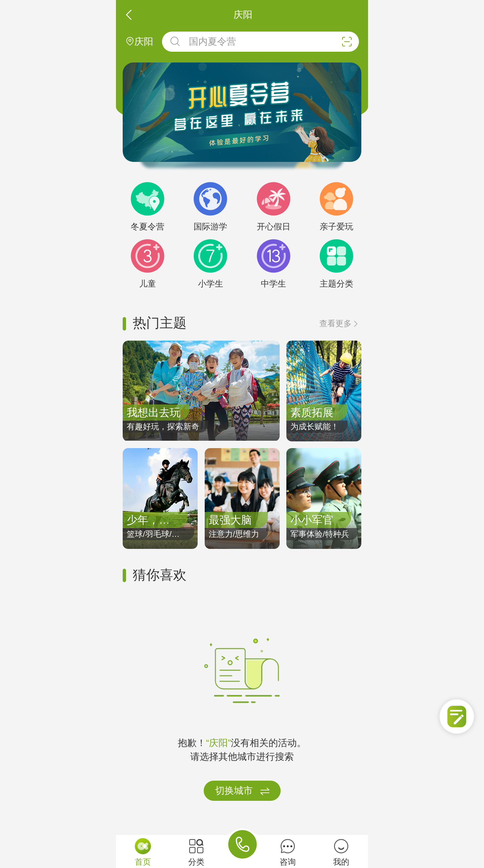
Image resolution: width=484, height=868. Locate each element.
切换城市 (243, 791)
